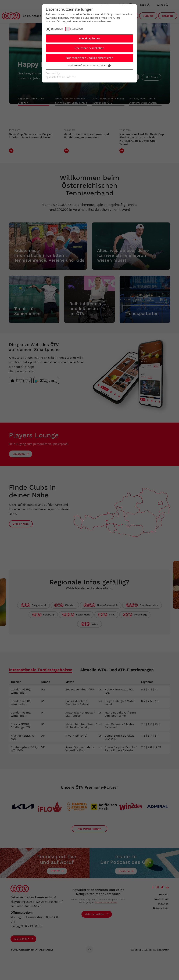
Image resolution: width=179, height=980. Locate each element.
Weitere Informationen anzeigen (89, 65)
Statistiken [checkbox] (77, 29)
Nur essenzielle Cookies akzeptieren (90, 58)
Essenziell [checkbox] (57, 29)
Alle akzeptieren (89, 38)
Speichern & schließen (89, 48)
